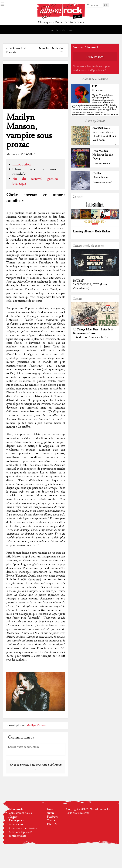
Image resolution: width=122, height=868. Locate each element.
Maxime (11, 154)
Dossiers (60, 22)
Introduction (22, 164)
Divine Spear (100, 177)
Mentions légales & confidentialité (20, 834)
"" (95, 107)
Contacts (14, 817)
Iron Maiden (100, 151)
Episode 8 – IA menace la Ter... (91, 337)
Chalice (97, 173)
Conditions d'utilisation (23, 828)
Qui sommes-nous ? (20, 813)
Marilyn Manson (36, 725)
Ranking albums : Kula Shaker (91, 232)
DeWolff (78, 281)
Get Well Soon (101, 128)
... (74, 235)
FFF (94, 86)
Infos (71, 22)
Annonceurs (16, 824)
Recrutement (17, 821)
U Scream (98, 90)
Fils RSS (52, 824)
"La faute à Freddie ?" (102, 164)
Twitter (51, 821)
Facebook (53, 817)
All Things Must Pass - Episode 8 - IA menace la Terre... (94, 331)
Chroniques (45, 22)
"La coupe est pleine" (102, 182)
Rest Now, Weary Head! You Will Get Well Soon (104, 136)
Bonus (80, 22)
